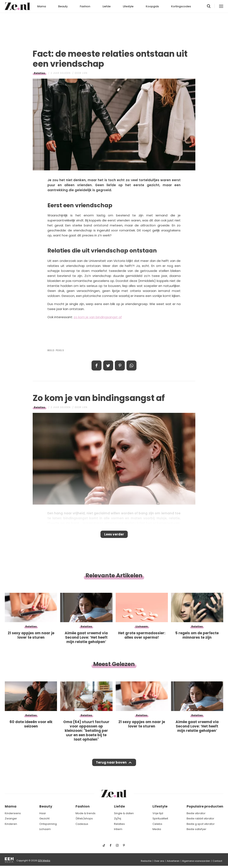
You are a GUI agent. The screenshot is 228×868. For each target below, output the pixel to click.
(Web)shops (84, 818)
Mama (42, 6)
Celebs (157, 824)
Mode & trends (85, 813)
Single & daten (124, 813)
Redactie (146, 861)
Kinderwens (13, 813)
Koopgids (152, 6)
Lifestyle (128, 6)
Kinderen (11, 824)
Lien (85, 73)
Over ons (159, 861)
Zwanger (11, 818)
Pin (120, 366)
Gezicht (44, 818)
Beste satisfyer (196, 829)
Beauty (63, 6)
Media (157, 829)
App (131, 366)
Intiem (118, 829)
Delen (97, 366)
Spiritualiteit (160, 818)
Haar (43, 813)
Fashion (85, 6)
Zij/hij (118, 818)
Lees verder (114, 536)
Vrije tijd (158, 813)
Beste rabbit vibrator (200, 818)
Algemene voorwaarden (196, 861)
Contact (217, 861)
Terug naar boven (111, 766)
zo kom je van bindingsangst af (98, 317)
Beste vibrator (196, 813)
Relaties (40, 73)
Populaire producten (205, 806)
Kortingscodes (181, 6)
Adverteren (173, 861)
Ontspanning (48, 824)
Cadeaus (82, 824)
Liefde (107, 6)
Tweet (108, 366)
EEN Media (44, 860)
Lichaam (45, 829)
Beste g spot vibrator (201, 824)
